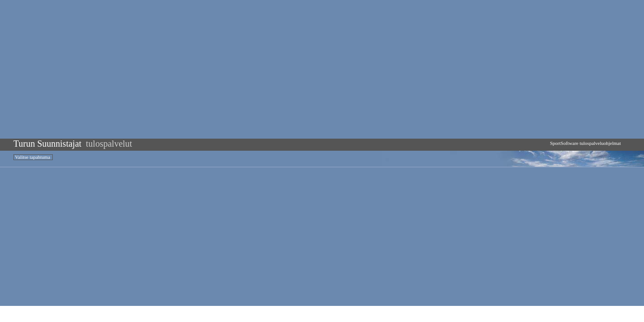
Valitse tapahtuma (33, 157)
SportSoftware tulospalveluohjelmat (585, 143)
